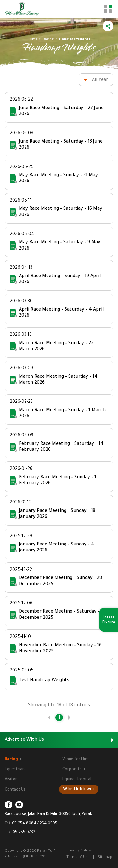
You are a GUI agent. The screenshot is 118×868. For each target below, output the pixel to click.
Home (33, 39)
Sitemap (105, 857)
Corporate (74, 770)
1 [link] (59, 718)
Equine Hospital (79, 780)
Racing (48, 39)
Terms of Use (78, 857)
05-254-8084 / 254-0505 (35, 824)
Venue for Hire (76, 760)
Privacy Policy (79, 851)
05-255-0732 (24, 833)
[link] (49, 718)
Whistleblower (79, 790)
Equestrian (15, 770)
